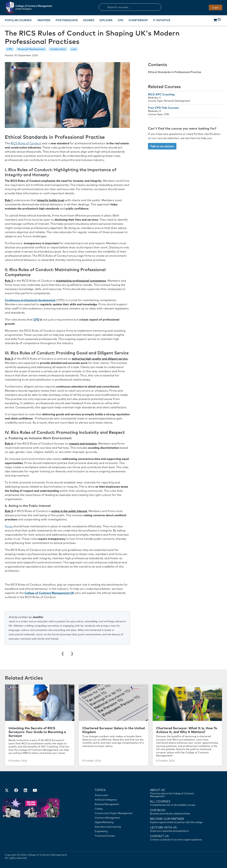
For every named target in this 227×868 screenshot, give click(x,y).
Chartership (138, 20)
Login (215, 7)
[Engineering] (115, 831)
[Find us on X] (7, 791)
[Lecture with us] (178, 829)
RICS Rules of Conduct (26, 143)
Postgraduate (67, 20)
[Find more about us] (178, 793)
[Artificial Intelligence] (115, 800)
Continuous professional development (30, 300)
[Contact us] (178, 811)
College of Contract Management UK (49, 593)
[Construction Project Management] (115, 813)
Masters (44, 20)
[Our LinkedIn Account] (25, 791)
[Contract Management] (115, 818)
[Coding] (115, 809)
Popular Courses (18, 20)
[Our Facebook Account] (16, 791)
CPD (121, 20)
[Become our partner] (178, 820)
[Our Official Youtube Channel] (35, 791)
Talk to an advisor (162, 146)
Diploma (106, 20)
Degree (89, 20)
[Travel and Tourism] (115, 836)
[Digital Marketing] (115, 822)
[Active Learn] (115, 795)
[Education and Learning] (115, 827)
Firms (9, 526)
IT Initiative (162, 20)
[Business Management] (115, 804)
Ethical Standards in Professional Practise (174, 72)
